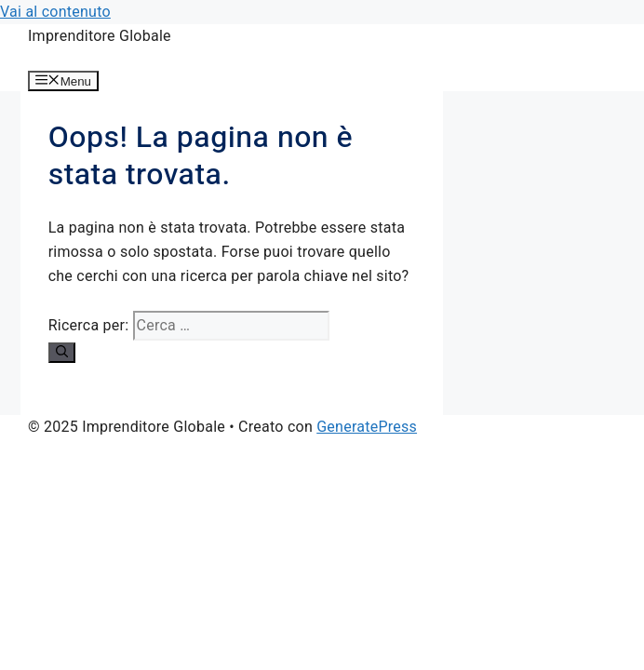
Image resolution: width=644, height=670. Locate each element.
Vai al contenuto (55, 12)
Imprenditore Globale (100, 36)
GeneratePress (367, 427)
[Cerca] (62, 353)
